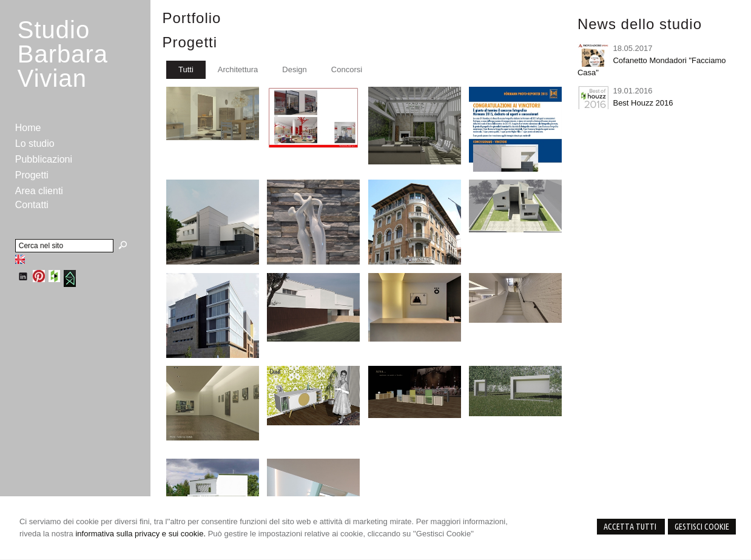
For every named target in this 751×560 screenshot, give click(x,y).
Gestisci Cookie (702, 527)
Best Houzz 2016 (643, 103)
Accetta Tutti (631, 527)
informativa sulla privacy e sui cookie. (140, 534)
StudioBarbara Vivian (63, 54)
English (20, 259)
